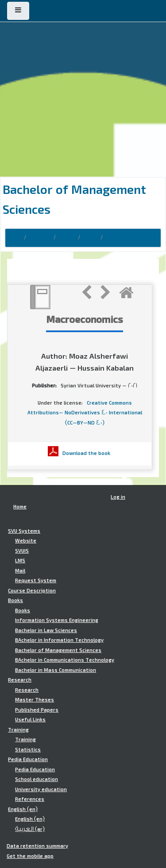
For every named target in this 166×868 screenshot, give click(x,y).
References (30, 799)
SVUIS (22, 551)
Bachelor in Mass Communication (56, 670)
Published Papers (37, 710)
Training (18, 730)
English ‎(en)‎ (23, 809)
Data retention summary (37, 846)
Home (14, 238)
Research (20, 680)
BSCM (90, 238)
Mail (20, 571)
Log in (118, 497)
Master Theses (35, 700)
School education (37, 779)
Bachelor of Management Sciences (58, 650)
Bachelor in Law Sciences (46, 630)
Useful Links (30, 720)
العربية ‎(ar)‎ (30, 829)
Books (67, 238)
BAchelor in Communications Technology (65, 660)
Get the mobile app (30, 856)
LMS (20, 561)
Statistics (28, 750)
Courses (40, 238)
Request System (36, 580)
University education (41, 789)
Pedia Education (28, 759)
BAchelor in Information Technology (59, 640)
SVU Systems (24, 531)
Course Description (32, 591)
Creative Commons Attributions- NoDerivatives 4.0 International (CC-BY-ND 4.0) (85, 413)
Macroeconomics (127, 238)
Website (26, 541)
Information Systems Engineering (57, 620)
